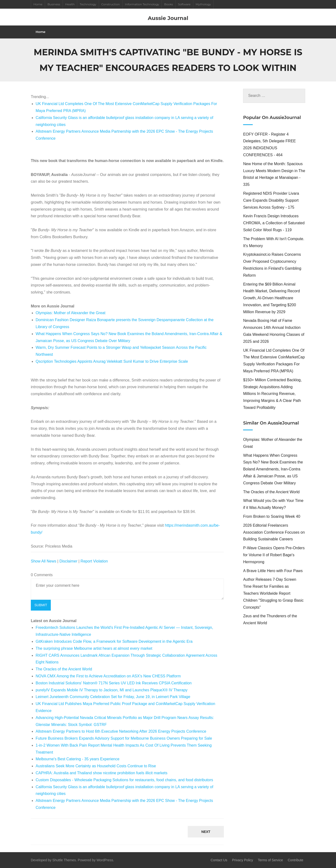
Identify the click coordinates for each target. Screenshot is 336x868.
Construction (111, 4)
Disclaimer (68, 561)
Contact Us (219, 860)
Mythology (203, 4)
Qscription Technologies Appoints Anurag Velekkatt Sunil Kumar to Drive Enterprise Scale (112, 361)
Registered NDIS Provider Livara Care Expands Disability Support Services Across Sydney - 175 (271, 200)
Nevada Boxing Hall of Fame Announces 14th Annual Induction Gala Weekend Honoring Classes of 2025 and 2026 (274, 331)
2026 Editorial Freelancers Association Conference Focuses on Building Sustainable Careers (274, 532)
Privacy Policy (242, 860)
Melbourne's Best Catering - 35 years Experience (78, 759)
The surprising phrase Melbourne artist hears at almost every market (94, 648)
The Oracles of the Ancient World (64, 669)
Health (70, 4)
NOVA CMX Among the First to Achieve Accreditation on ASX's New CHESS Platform (108, 676)
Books (168, 4)
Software (184, 4)
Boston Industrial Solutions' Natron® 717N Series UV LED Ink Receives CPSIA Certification (114, 683)
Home (38, 4)
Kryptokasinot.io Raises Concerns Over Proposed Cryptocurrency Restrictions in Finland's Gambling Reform (272, 265)
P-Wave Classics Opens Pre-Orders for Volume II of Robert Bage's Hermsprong (274, 555)
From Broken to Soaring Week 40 (272, 516)
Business (54, 4)
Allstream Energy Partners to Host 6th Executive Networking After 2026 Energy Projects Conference (121, 731)
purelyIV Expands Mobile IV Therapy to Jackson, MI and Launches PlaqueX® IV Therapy (112, 690)
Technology (88, 4)
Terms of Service (270, 860)
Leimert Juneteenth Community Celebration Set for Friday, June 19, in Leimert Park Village (113, 697)
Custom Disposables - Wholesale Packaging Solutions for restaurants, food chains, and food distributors (124, 780)
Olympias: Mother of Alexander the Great (71, 313)
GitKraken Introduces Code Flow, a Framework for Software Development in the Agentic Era (114, 641)
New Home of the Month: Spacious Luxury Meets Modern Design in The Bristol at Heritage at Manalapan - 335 (274, 174)
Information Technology (142, 4)
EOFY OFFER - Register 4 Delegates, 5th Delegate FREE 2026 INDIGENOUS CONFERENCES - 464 (269, 145)
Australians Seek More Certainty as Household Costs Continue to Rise (96, 766)
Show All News (44, 561)
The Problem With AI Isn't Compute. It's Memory (274, 242)
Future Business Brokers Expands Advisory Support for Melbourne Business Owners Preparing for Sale (124, 738)
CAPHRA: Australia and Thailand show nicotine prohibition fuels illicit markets (102, 773)
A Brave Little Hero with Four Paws (273, 571)
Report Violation (94, 561)
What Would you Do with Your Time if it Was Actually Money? (273, 504)
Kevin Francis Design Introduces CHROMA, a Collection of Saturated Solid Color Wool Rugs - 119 (274, 223)
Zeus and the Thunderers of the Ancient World (270, 619)
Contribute (295, 860)
